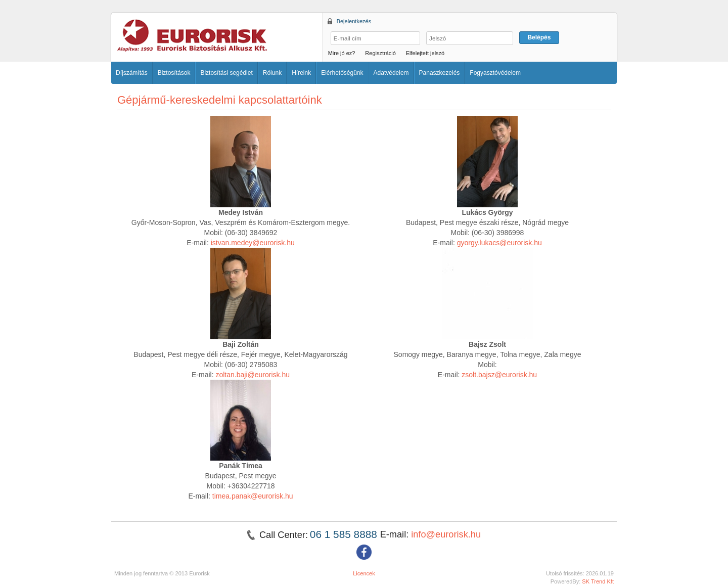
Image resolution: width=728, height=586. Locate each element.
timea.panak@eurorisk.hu (253, 496)
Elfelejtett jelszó (425, 53)
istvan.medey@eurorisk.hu (253, 243)
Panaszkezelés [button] (440, 73)
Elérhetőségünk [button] (342, 73)
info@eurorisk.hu (446, 534)
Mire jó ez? (342, 53)
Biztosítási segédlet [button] (226, 73)
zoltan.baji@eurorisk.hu (253, 375)
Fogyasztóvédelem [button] (495, 73)
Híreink (301, 73)
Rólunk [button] (272, 73)
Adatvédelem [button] (391, 73)
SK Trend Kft (598, 581)
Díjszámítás (132, 73)
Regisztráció (380, 53)
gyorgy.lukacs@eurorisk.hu (499, 243)
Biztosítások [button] (174, 73)
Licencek (364, 573)
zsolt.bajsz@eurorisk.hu (499, 375)
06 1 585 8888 (345, 534)
